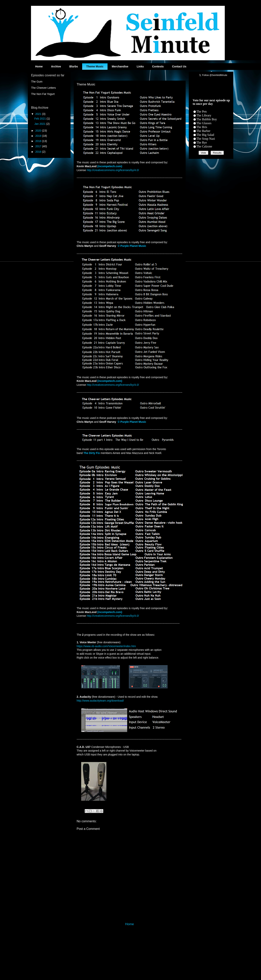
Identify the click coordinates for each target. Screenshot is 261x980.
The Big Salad (205, 135)
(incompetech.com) (110, 166)
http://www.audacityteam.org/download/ (100, 701)
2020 (39, 131)
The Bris (202, 127)
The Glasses (204, 123)
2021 (39, 114)
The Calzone (204, 146)
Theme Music (95, 66)
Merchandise (120, 66)
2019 (39, 136)
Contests (158, 66)
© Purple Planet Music (132, 246)
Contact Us (179, 66)
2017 (39, 146)
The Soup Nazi (206, 139)
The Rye (202, 143)
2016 (39, 152)
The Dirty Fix (92, 453)
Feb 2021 (40, 119)
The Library (204, 115)
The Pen (202, 112)
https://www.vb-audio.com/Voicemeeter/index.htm (106, 646)
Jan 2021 (40, 124)
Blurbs (74, 66)
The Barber (203, 131)
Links (140, 66)
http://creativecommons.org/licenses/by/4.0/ (113, 170)
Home (39, 66)
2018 (39, 141)
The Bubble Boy (207, 119)
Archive (56, 66)
